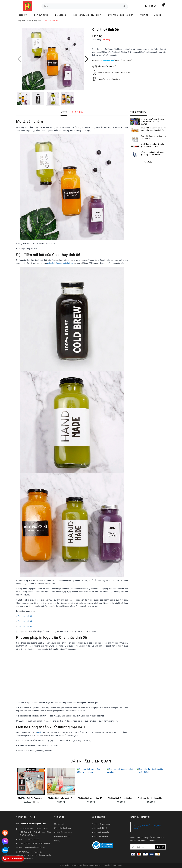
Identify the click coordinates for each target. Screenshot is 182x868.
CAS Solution (117, 865)
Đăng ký (160, 847)
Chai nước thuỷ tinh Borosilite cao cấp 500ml (156, 798)
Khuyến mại (59, 824)
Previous (16, 786)
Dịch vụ (24, 15)
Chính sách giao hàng (101, 824)
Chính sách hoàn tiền (101, 832)
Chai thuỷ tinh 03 (25, 616)
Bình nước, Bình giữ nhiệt (88, 15)
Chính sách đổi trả (100, 828)
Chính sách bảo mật (100, 836)
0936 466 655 (108, 60)
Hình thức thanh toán (63, 828)
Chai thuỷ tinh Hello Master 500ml (62, 798)
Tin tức (144, 15)
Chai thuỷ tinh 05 (25, 626)
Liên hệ (158, 15)
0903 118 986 (32, 843)
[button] (87, 59)
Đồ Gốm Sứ (62, 15)
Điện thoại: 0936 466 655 (29, 839)
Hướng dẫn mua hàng (63, 832)
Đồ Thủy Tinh (42, 15)
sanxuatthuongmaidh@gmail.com (32, 847)
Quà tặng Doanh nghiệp (121, 15)
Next (166, 786)
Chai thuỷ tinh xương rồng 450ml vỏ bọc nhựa (97, 798)
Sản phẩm (91, 761)
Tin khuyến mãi (139, 112)
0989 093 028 (45, 843)
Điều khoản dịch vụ (62, 836)
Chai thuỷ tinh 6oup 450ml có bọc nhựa (124, 798)
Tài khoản (151, 6)
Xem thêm (148, 154)
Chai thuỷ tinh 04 (25, 621)
